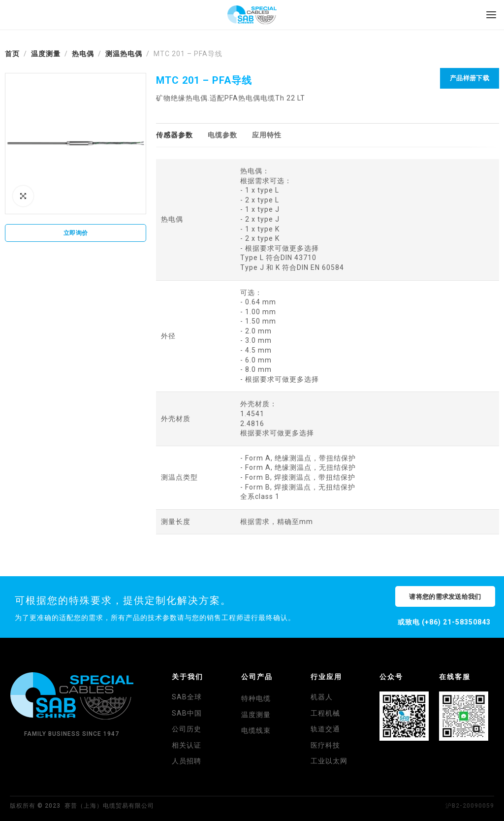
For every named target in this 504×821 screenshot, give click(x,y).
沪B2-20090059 (470, 806)
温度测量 (46, 54)
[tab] (174, 135)
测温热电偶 (124, 54)
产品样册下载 (470, 78)
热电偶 (83, 54)
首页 (12, 54)
